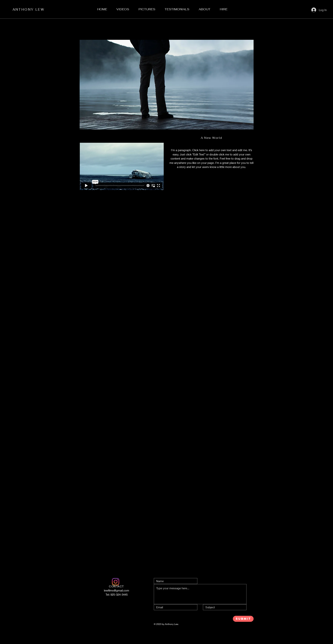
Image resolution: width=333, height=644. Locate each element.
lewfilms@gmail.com (117, 590)
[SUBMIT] (243, 619)
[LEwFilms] (116, 582)
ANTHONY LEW (28, 10)
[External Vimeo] (122, 166)
